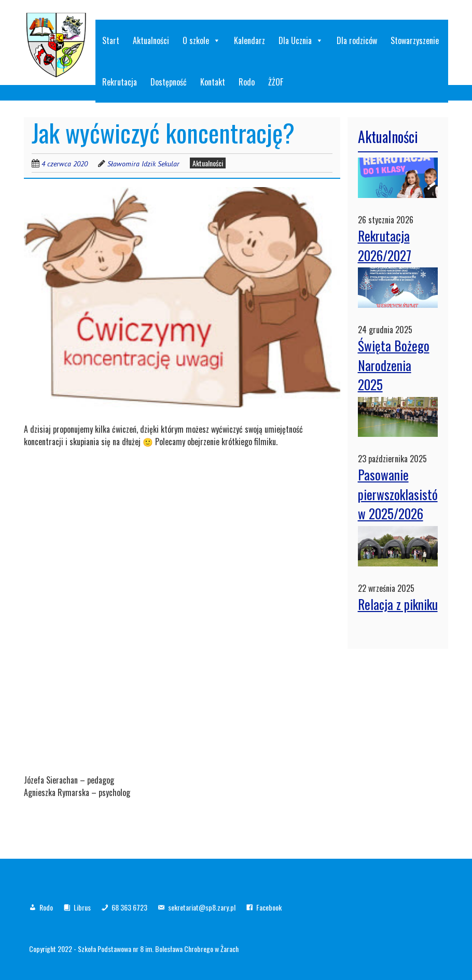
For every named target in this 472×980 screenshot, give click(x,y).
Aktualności (151, 40)
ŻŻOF (276, 82)
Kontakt (213, 82)
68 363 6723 (129, 907)
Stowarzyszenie (415, 40)
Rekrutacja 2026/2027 (385, 245)
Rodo (247, 82)
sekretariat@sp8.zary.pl (202, 907)
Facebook (269, 907)
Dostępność (169, 82)
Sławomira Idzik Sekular (143, 164)
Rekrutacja (120, 82)
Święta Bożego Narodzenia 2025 (394, 365)
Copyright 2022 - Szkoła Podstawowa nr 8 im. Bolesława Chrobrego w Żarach (134, 949)
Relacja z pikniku (398, 604)
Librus (82, 907)
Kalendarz (249, 40)
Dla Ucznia (301, 40)
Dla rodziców (357, 40)
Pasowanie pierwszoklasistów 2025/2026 (398, 494)
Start (111, 40)
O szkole (202, 40)
